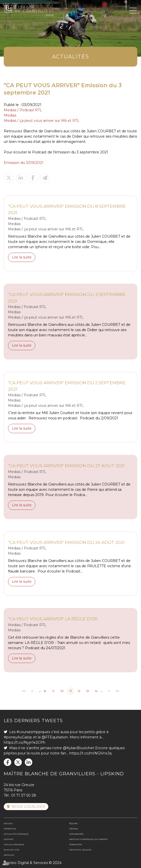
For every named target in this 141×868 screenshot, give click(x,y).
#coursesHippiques (33, 732)
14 (96, 691)
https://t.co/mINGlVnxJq (90, 753)
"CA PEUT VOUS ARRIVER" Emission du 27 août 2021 (66, 466)
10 (62, 691)
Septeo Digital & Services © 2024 (33, 863)
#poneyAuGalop (18, 737)
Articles (9, 855)
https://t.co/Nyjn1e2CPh (25, 742)
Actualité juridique (16, 834)
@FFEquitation (55, 737)
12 (79, 691)
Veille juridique (14, 844)
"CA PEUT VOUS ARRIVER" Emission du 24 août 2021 (66, 542)
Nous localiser (28, 807)
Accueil (8, 823)
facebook (8, 762)
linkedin (29, 762)
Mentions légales (80, 850)
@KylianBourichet (79, 748)
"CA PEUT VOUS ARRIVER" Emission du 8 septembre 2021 (67, 210)
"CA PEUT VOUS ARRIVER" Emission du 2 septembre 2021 (67, 386)
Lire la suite (22, 257)
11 (71, 691)
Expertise (10, 829)
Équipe (73, 823)
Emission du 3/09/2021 (24, 163)
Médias (74, 829)
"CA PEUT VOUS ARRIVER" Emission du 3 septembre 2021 (67, 298)
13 (88, 691)
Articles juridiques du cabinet (89, 839)
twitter (18, 762)
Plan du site (12, 850)
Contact (9, 839)
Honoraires (77, 834)
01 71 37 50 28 (24, 795)
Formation (76, 844)
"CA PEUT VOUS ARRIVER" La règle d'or (53, 619)
